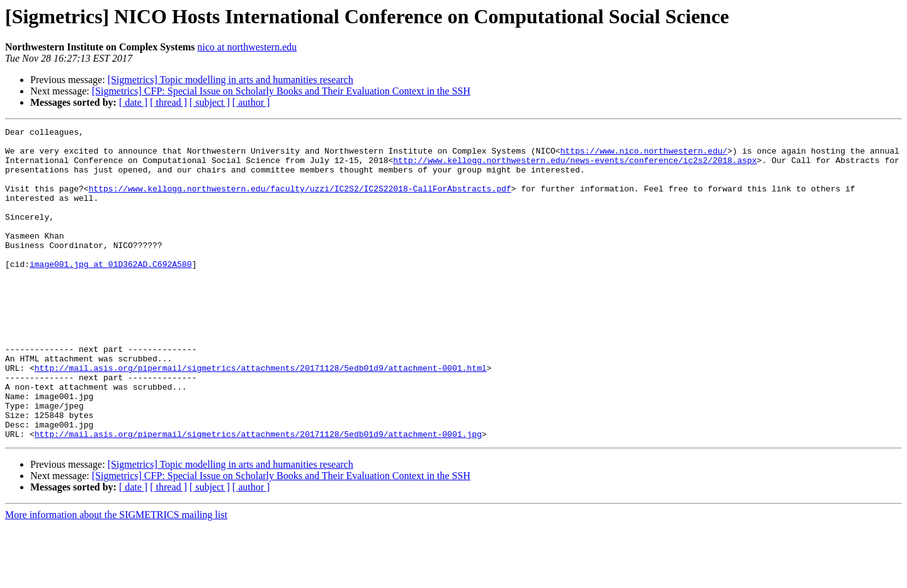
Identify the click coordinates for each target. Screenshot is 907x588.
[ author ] (251, 102)
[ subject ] (210, 102)
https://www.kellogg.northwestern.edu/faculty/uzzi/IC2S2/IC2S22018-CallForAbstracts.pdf (300, 201)
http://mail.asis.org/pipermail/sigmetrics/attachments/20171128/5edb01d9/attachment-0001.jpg (258, 496)
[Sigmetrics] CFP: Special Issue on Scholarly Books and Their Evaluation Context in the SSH (281, 91)
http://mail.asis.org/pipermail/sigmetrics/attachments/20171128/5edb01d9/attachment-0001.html (261, 417)
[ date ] (133, 102)
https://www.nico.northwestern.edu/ (643, 156)
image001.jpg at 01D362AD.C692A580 (111, 292)
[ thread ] (168, 102)
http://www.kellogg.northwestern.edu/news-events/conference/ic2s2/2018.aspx (575, 167)
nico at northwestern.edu (247, 47)
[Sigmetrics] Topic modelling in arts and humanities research (231, 80)
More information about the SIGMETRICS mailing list (116, 577)
